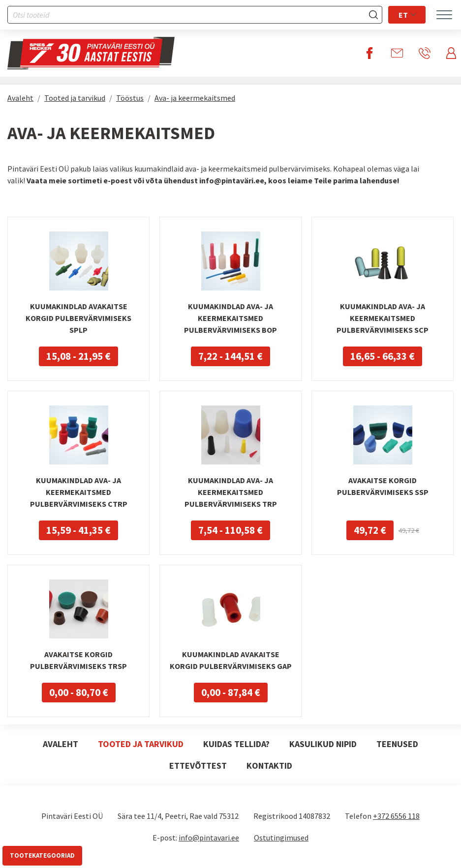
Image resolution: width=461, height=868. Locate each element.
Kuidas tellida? (236, 744)
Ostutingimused (281, 838)
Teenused (397, 744)
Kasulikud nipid (323, 744)
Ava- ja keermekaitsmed (195, 98)
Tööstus (130, 98)
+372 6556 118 (396, 816)
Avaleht (20, 98)
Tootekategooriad (42, 855)
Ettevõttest (198, 766)
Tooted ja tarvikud (75, 98)
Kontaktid (269, 766)
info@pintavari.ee (209, 838)
